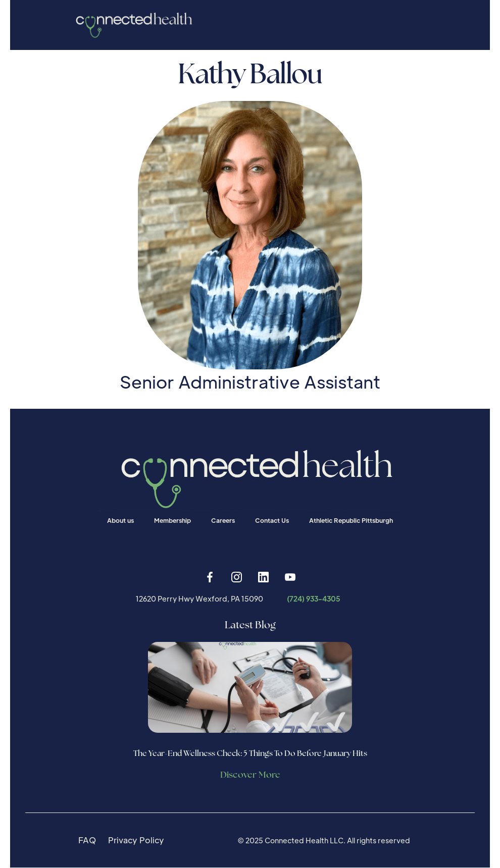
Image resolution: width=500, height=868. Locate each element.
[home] (131, 25)
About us (120, 520)
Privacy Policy (136, 840)
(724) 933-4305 (314, 599)
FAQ (87, 840)
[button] (422, 25)
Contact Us (272, 520)
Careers (223, 520)
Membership (172, 520)
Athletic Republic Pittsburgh (351, 520)
